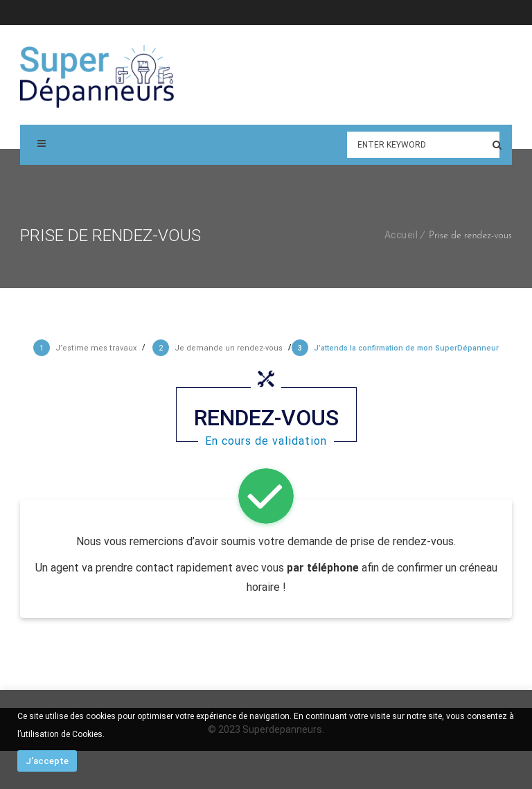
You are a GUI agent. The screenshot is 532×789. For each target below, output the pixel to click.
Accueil (401, 235)
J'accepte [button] (47, 761)
